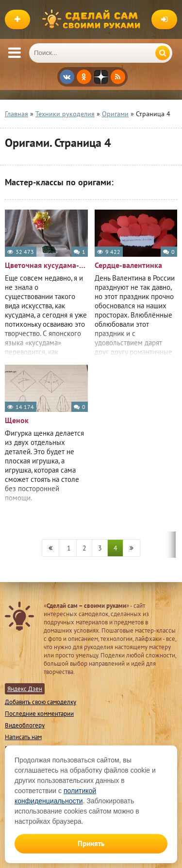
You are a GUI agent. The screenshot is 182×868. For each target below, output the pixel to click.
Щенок (17, 420)
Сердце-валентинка (128, 265)
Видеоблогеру (25, 725)
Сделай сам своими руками (94, 19)
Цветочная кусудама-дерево (46, 265)
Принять (91, 843)
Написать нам (23, 737)
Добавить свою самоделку (41, 702)
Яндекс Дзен (25, 689)
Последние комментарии (39, 714)
